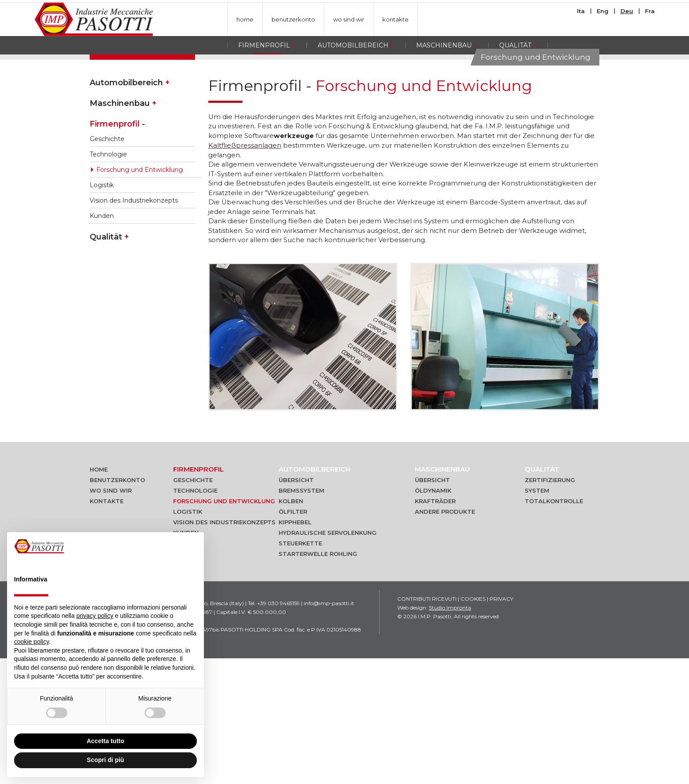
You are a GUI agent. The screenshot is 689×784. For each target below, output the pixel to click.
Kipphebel (295, 648)
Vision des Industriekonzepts (134, 323)
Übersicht (296, 606)
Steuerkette (300, 669)
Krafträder (435, 627)
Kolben (291, 627)
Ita (581, 11)
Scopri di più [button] (106, 760)
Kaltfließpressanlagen (245, 269)
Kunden (102, 339)
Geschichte (107, 262)
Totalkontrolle (554, 627)
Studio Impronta (450, 733)
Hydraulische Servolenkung (328, 658)
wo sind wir (349, 19)
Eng (603, 11)
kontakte (395, 19)
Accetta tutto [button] (105, 741)
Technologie (108, 277)
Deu (627, 11)
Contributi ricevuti (427, 724)
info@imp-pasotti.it (329, 729)
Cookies (473, 724)
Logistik (102, 308)
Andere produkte (445, 637)
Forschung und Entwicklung (140, 293)
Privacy (501, 724)
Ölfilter (293, 637)
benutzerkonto (293, 19)
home (245, 19)
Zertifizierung (550, 606)
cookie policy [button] (31, 642)
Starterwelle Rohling (318, 679)
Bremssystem (301, 616)
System (537, 616)
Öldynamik (433, 616)
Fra (650, 11)
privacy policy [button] (95, 616)
